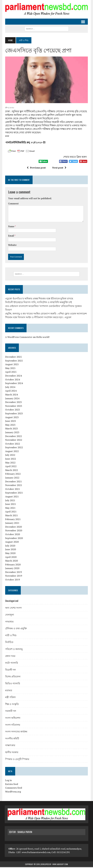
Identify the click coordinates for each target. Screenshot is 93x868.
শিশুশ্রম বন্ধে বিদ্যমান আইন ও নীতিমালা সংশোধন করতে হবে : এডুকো (38, 318)
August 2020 (11, 543)
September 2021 (14, 494)
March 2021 (11, 516)
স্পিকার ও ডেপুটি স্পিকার (17, 760)
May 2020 (10, 554)
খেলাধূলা (9, 615)
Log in (8, 781)
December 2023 (13, 403)
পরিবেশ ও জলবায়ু (13, 650)
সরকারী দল (10, 712)
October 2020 (12, 535)
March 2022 (11, 471)
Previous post (36, 168)
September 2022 (14, 448)
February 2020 (12, 565)
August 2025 (11, 365)
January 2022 (12, 478)
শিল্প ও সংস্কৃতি (11, 705)
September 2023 (14, 414)
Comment (13, 204)
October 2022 (12, 444)
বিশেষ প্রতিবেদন (12, 677)
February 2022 (12, 475)
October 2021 (12, 490)
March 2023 (11, 429)
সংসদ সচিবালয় (12, 725)
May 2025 (10, 369)
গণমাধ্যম (9, 622)
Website (12, 246)
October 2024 (12, 380)
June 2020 (10, 550)
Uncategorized (11, 602)
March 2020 (11, 562)
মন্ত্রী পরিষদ (10, 698)
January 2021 (12, 524)
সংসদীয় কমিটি (12, 739)
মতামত (8, 691)
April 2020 (10, 558)
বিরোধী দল (10, 670)
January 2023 (12, 433)
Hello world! (42, 338)
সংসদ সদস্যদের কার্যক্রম (16, 732)
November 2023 (13, 407)
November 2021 (13, 486)
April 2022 (10, 467)
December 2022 (13, 437)
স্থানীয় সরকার (11, 753)
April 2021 (10, 512)
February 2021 (12, 520)
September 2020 (14, 539)
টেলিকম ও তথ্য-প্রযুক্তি (16, 629)
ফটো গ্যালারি (11, 664)
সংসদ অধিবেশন (12, 719)
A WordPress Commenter (18, 338)
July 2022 (10, 456)
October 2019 (12, 580)
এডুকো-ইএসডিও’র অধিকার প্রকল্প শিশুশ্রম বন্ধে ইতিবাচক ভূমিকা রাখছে (39, 299)
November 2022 (13, 441)
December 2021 (13, 482)
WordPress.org (13, 792)
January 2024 (12, 399)
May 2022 (10, 463)
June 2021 (10, 505)
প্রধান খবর (10, 657)
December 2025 (13, 358)
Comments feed (13, 789)
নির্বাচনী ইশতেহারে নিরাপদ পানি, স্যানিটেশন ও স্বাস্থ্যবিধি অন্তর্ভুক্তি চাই (38, 303)
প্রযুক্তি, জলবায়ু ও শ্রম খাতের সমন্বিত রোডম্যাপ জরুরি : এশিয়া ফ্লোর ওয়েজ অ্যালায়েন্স (46, 314)
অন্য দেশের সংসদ (13, 608)
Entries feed (11, 785)
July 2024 (10, 388)
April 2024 (10, 392)
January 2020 (12, 569)
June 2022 (10, 460)
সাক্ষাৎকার (10, 746)
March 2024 (11, 395)
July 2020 (10, 546)
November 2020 (13, 531)
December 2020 (13, 527)
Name (11, 227)
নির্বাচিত (9, 643)
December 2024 (13, 377)
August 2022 (11, 452)
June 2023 (10, 422)
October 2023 (12, 410)
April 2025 (10, 373)
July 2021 (10, 501)
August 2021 (11, 497)
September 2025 (14, 361)
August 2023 (11, 418)
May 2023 (10, 426)
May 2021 (10, 509)
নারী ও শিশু (10, 636)
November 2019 (13, 577)
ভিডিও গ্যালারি (12, 684)
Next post (59, 168)
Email (11, 236)
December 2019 (13, 573)
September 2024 (14, 384)
